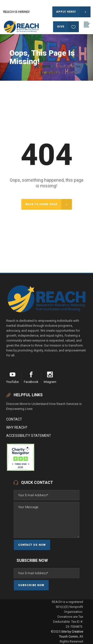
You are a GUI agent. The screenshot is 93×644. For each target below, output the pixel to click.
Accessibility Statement (29, 436)
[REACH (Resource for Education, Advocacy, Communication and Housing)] (7, 470)
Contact (14, 419)
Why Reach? (17, 427)
